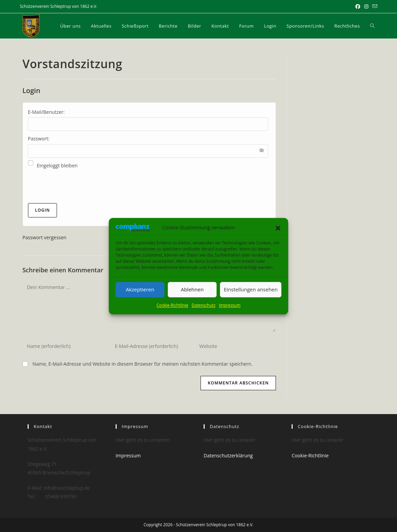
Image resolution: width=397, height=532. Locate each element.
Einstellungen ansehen (251, 290)
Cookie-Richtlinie (172, 305)
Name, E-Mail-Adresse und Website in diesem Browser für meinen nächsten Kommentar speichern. (142, 364)
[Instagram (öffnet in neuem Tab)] (366, 6)
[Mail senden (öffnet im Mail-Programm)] (374, 6)
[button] (278, 228)
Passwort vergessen (45, 237)
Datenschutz (204, 305)
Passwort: (39, 139)
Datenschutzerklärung (228, 455)
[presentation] (80, 186)
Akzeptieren (140, 290)
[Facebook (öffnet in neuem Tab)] (358, 6)
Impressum (230, 305)
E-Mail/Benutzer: (46, 112)
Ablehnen (192, 290)
